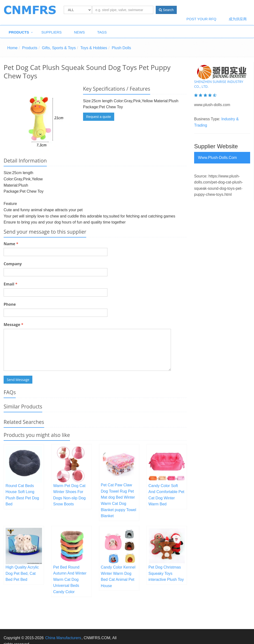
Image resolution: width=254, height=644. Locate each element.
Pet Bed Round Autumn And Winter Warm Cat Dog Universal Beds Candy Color (70, 580)
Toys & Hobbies (94, 48)
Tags (102, 32)
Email (11, 284)
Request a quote (99, 117)
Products (19, 32)
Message (13, 325)
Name (11, 244)
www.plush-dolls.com (217, 158)
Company (13, 264)
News (79, 32)
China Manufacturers (63, 638)
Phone (10, 304)
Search (166, 10)
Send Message (18, 380)
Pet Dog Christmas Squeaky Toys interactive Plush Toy (166, 573)
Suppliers (51, 32)
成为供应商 (238, 19)
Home (12, 48)
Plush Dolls (121, 48)
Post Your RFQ (201, 19)
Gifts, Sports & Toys (59, 48)
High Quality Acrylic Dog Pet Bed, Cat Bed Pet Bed (22, 573)
